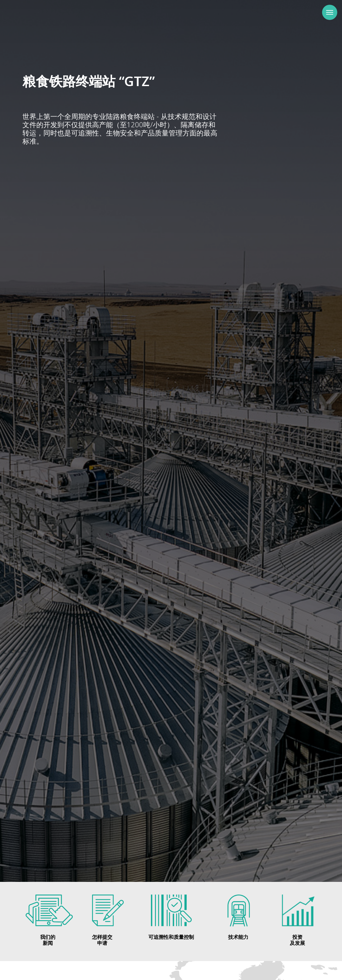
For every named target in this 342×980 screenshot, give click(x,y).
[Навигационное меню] (330, 12)
